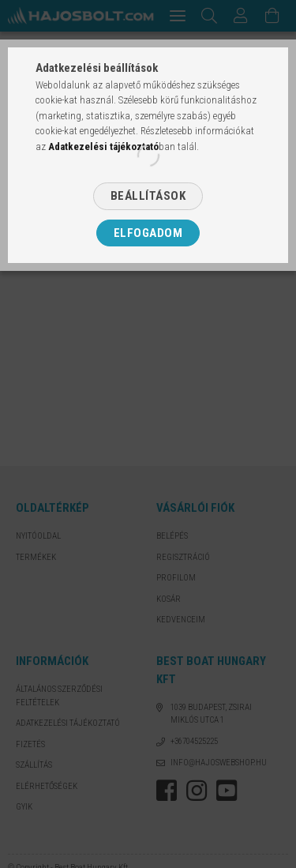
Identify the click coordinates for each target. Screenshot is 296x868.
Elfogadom (148, 233)
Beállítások (148, 196)
